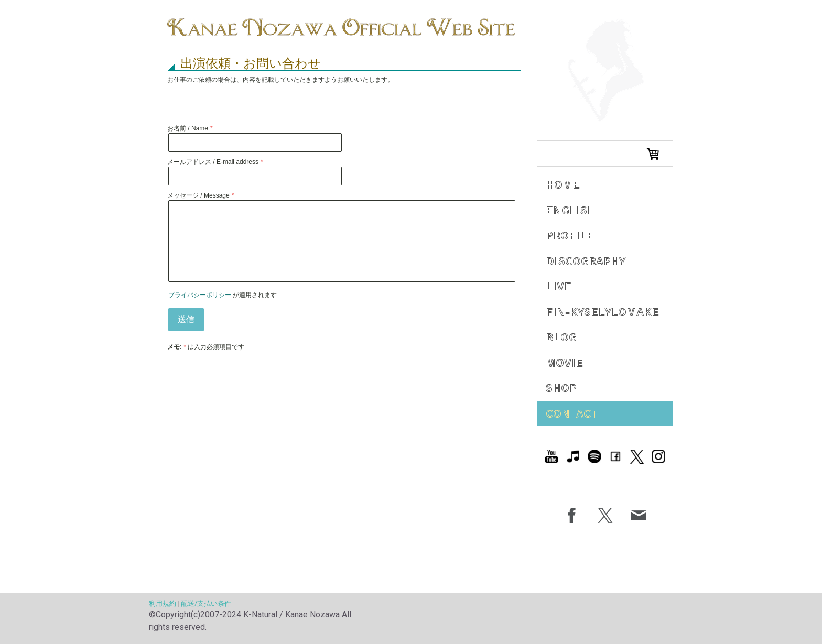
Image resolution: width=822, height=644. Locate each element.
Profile (570, 235)
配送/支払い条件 (206, 603)
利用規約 (163, 603)
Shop (561, 388)
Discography (586, 261)
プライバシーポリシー (200, 295)
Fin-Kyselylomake (602, 312)
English (571, 210)
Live (559, 286)
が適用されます (223, 295)
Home (563, 184)
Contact (571, 413)
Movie (564, 362)
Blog (561, 337)
